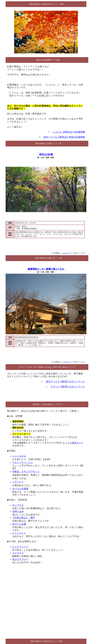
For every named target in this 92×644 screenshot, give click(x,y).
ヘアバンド (18, 482)
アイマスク (18, 553)
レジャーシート (20, 547)
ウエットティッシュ (23, 462)
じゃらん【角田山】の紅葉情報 (68, 132)
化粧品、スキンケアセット (26, 472)
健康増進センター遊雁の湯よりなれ (46, 269)
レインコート (19, 533)
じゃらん (65, 253)
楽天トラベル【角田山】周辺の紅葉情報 (64, 137)
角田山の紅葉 (46, 154)
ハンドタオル (19, 456)
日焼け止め (18, 511)
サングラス (18, 505)
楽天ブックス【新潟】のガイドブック (65, 382)
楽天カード (78, 443)
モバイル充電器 (20, 489)
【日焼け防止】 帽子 (24, 518)
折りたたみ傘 (19, 524)
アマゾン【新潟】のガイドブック (67, 387)
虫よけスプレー (20, 559)
